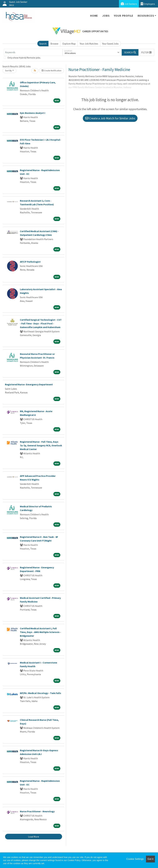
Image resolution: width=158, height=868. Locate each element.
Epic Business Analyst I (33, 113)
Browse (54, 44)
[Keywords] (33, 52)
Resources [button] (146, 16)
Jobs (106, 16)
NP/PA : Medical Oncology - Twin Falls (41, 693)
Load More (34, 837)
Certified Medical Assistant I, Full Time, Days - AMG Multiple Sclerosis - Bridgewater (40, 632)
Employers (148, 4)
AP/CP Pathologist (30, 262)
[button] (146, 52)
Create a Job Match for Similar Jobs (110, 118)
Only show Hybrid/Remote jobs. (24, 58)
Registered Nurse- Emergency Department (29, 384)
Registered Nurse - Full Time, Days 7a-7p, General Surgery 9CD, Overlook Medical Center (41, 445)
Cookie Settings (135, 859)
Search (43, 44)
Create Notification (52, 71)
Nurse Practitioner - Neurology (37, 811)
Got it (150, 859)
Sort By (8, 71)
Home (94, 16)
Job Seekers (129, 4)
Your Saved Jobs (110, 44)
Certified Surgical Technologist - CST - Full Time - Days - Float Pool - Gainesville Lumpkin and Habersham (41, 323)
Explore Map (69, 44)
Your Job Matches (89, 44)
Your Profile (124, 16)
